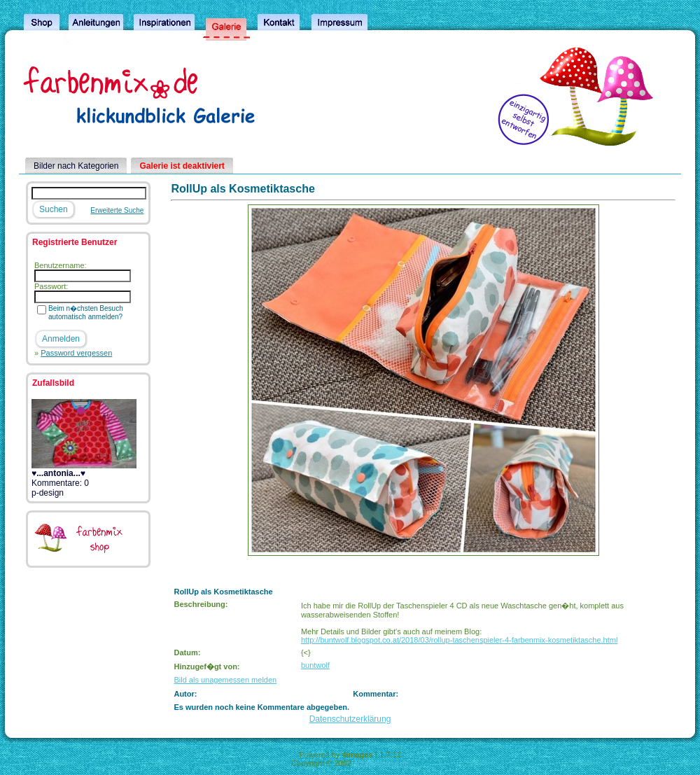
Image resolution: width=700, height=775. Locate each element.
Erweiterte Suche (117, 210)
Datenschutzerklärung (350, 719)
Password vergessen (76, 353)
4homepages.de (381, 763)
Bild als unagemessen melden (225, 680)
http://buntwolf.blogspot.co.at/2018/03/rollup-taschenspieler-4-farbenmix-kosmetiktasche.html (459, 640)
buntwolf (315, 665)
